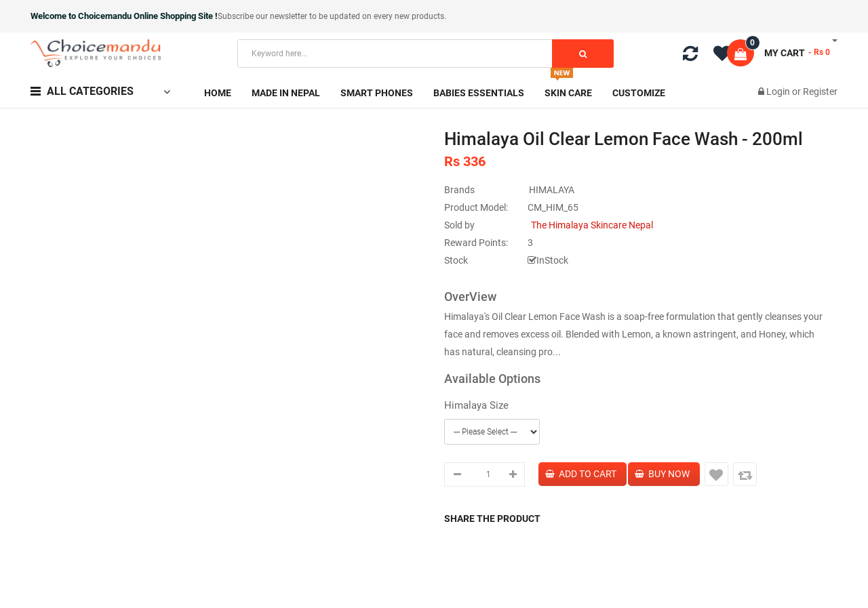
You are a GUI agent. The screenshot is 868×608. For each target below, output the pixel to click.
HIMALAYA (552, 190)
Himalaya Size (476, 405)
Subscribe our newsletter (263, 16)
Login (779, 92)
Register (820, 92)
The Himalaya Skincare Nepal (592, 225)
